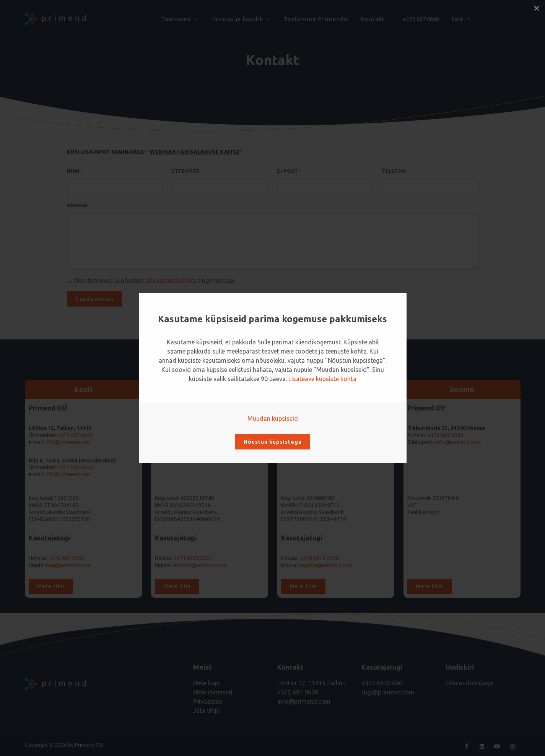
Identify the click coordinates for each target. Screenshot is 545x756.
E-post (290, 171)
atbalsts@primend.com (199, 565)
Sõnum (79, 205)
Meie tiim (51, 586)
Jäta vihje (206, 711)
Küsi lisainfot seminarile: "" (155, 152)
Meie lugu (206, 683)
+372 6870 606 (382, 683)
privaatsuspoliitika (171, 281)
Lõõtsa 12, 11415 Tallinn (312, 683)
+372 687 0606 (421, 19)
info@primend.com (68, 442)
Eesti (459, 19)
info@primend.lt (317, 442)
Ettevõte (188, 171)
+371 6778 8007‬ (193, 558)
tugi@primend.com (68, 565)
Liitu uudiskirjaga (469, 683)
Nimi (75, 171)
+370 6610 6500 (329, 435)
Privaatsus (208, 701)
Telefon (396, 171)
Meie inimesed (213, 692)
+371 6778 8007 (203, 435)
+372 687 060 (74, 435)
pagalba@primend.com (325, 565)
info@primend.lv (191, 442)
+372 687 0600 (75, 467)
